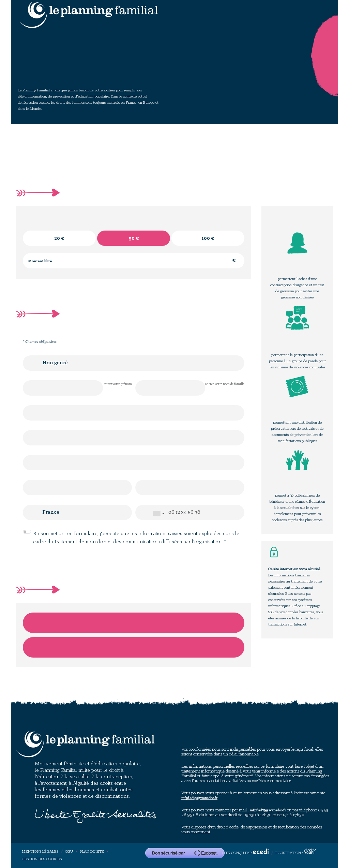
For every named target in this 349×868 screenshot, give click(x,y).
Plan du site (92, 852)
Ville (143, 488)
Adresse (31, 438)
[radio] (59, 238)
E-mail (31, 413)
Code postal (31, 488)
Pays (31, 512)
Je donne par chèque (134, 647)
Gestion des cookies (42, 859)
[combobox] (158, 514)
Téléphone (143, 512)
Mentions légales (40, 852)
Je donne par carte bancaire (134, 623)
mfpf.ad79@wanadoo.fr (199, 798)
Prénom (31, 388)
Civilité (31, 363)
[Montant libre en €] (134, 261)
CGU (69, 852)
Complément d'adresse (31, 463)
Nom (143, 388)
